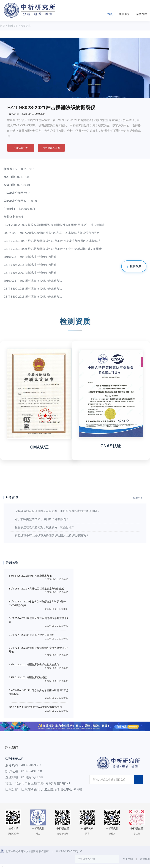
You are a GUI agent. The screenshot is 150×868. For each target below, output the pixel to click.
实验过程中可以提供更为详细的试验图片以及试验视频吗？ (52, 535)
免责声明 (128, 859)
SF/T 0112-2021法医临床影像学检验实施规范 (34, 664)
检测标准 (26, 26)
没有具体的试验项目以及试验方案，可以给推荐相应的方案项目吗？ (57, 511)
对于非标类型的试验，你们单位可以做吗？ (42, 519)
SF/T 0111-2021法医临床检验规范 (28, 677)
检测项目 (13, 26)
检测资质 (135, 266)
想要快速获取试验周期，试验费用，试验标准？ (45, 527)
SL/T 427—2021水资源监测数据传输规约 (32, 635)
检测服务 (124, 14)
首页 (110, 14)
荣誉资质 (141, 14)
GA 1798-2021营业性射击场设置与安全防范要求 (36, 707)
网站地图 (145, 859)
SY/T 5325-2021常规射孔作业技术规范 (30, 576)
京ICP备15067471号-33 (69, 851)
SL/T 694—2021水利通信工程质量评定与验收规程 (37, 589)
